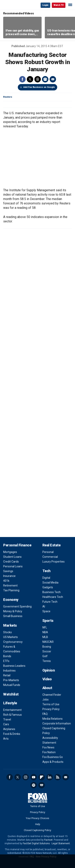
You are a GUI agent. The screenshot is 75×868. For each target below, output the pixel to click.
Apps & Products (53, 762)
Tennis (47, 661)
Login (45, 5)
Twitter (30, 79)
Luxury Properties (53, 562)
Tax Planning (11, 590)
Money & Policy (13, 611)
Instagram (26, 777)
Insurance (9, 576)
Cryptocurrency (13, 642)
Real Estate (51, 545)
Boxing (47, 647)
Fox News (48, 747)
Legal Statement (61, 843)
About (47, 688)
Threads (38, 79)
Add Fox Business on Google (39, 87)
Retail (7, 675)
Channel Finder (52, 695)
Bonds (7, 656)
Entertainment (12, 710)
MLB (45, 637)
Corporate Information (57, 723)
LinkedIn (50, 777)
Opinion (49, 670)
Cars (6, 724)
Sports (48, 621)
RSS (58, 777)
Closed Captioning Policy (37, 830)
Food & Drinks (12, 734)
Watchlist (11, 694)
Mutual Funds (12, 685)
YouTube (34, 777)
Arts (6, 739)
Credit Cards (11, 562)
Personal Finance (17, 545)
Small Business (13, 616)
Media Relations (52, 719)
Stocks (7, 632)
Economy (11, 600)
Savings (8, 571)
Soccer (47, 651)
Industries (9, 671)
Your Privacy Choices (37, 818)
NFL (45, 627)
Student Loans (12, 557)
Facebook (22, 79)
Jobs (45, 700)
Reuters (8, 97)
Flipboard (42, 777)
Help (38, 824)
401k (6, 581)
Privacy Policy (51, 709)
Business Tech (51, 592)
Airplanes (9, 729)
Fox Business (16, 5)
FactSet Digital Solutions (36, 843)
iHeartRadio (42, 785)
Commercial (50, 557)
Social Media (50, 583)
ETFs (6, 661)
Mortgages (10, 552)
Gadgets (48, 587)
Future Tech (50, 602)
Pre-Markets (11, 680)
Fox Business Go (53, 757)
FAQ (45, 714)
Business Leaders (14, 666)
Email (53, 79)
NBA (45, 632)
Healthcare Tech (53, 597)
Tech (46, 571)
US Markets (10, 637)
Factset (48, 840)
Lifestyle (10, 703)
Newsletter (66, 777)
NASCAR (48, 642)
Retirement (10, 586)
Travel (7, 719)
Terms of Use (51, 704)
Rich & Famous (12, 715)
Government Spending (17, 606)
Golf (45, 656)
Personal (48, 552)
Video (47, 679)
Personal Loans (13, 566)
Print (45, 79)
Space (46, 611)
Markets (10, 625)
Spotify (34, 785)
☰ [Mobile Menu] (70, 5)
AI (44, 606)
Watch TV (59, 5)
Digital (46, 578)
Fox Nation (49, 752)
